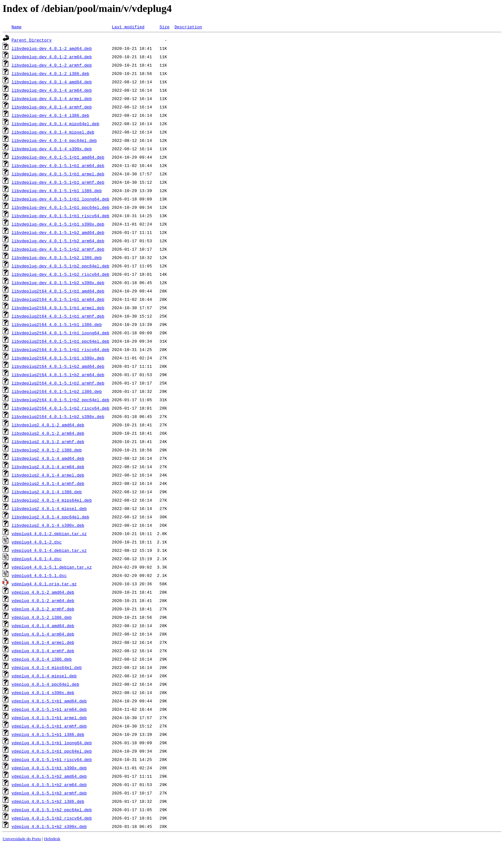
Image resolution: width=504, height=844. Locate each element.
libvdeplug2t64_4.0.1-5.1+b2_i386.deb (57, 391)
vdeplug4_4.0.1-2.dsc (37, 542)
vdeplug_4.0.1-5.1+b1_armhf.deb (49, 726)
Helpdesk (52, 839)
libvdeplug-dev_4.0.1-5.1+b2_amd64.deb (58, 232)
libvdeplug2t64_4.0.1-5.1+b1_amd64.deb (58, 291)
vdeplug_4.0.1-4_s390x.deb (43, 692)
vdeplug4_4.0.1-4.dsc (37, 559)
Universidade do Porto (22, 839)
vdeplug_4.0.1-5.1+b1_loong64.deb (52, 743)
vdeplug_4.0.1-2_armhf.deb (43, 609)
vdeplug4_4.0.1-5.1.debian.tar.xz (52, 567)
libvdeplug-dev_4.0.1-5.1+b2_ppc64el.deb (60, 266)
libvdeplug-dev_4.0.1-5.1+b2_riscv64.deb (60, 274)
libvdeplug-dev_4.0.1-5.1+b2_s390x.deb (58, 283)
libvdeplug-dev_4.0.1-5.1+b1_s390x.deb (58, 224)
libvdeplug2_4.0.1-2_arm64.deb (48, 433)
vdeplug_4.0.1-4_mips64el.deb (47, 667)
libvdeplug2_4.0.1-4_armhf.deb (48, 483)
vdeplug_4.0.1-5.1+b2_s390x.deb (49, 826)
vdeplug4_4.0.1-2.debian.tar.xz (49, 533)
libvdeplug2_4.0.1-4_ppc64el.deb (50, 517)
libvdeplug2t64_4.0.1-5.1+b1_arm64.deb (58, 299)
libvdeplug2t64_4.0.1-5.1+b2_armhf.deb (58, 383)
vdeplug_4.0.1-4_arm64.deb (43, 634)
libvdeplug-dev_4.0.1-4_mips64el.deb (55, 124)
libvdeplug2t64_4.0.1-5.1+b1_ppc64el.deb (60, 341)
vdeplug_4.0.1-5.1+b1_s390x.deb (49, 768)
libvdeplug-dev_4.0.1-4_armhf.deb (52, 107)
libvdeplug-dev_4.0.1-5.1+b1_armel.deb (58, 174)
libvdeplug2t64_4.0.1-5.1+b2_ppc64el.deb (60, 400)
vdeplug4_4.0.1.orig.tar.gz (44, 584)
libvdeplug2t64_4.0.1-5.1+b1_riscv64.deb (60, 349)
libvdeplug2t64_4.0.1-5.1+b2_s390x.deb (58, 416)
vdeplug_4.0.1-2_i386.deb (42, 617)
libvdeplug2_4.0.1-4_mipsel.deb (49, 508)
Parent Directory (32, 40)
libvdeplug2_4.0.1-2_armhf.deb (48, 441)
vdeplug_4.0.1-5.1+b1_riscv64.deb (52, 759)
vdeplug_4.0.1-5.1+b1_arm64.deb (49, 709)
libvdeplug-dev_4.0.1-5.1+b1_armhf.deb (58, 182)
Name (17, 27)
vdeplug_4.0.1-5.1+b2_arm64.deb (49, 784)
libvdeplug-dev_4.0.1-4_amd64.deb (52, 82)
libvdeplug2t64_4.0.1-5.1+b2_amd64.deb (58, 366)
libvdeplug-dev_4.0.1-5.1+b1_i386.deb (57, 190)
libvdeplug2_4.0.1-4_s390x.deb (48, 525)
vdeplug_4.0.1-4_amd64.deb (43, 626)
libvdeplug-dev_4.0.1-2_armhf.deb (52, 65)
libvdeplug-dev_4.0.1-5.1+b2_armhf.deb (58, 249)
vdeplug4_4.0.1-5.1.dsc (39, 575)
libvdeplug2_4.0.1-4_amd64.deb (48, 458)
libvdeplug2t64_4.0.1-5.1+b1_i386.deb (57, 324)
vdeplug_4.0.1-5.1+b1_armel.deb (49, 718)
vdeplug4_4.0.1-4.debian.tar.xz (49, 550)
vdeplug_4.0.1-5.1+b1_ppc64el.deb (52, 751)
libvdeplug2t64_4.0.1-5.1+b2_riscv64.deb (60, 408)
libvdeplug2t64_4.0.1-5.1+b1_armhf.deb (58, 316)
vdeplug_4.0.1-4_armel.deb (43, 642)
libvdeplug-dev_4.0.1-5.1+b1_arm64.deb (58, 165)
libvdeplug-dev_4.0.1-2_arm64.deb (52, 57)
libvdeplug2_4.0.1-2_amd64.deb (48, 425)
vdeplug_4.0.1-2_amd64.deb (43, 592)
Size (164, 27)
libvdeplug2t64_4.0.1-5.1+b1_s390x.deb (58, 358)
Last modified (128, 27)
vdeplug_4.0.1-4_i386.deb (42, 659)
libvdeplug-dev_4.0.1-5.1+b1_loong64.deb (60, 199)
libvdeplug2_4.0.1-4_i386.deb (47, 492)
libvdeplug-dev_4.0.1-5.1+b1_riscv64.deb (60, 216)
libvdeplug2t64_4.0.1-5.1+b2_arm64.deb (58, 375)
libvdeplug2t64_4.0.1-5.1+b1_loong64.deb (60, 333)
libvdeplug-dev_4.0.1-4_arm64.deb (52, 90)
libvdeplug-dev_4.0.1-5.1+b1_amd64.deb (58, 157)
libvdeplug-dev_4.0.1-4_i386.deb (50, 115)
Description (188, 27)
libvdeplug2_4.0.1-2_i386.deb (47, 450)
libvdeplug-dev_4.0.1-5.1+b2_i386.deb (57, 257)
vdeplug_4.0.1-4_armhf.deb (43, 651)
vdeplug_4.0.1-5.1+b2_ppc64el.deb (52, 810)
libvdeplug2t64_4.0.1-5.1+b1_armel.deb (58, 308)
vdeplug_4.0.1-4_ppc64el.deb (45, 684)
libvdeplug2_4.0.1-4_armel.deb (48, 475)
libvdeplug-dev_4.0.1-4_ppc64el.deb (54, 140)
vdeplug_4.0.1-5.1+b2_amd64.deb (49, 776)
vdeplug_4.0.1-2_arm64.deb (43, 600)
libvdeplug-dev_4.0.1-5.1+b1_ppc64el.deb (60, 207)
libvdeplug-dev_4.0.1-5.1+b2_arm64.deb (58, 241)
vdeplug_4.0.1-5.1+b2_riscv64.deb (52, 818)
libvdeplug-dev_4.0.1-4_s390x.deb (52, 149)
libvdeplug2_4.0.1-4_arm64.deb (48, 467)
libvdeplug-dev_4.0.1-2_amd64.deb (52, 48)
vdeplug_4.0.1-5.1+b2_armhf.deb (49, 793)
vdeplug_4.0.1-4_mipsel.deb (44, 676)
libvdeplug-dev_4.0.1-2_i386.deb (50, 73)
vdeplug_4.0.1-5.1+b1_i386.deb (48, 734)
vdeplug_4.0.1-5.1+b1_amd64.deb (49, 701)
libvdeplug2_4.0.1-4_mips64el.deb (52, 500)
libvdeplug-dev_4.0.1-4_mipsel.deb (53, 132)
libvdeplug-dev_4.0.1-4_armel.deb (52, 98)
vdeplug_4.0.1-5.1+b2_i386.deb (48, 801)
